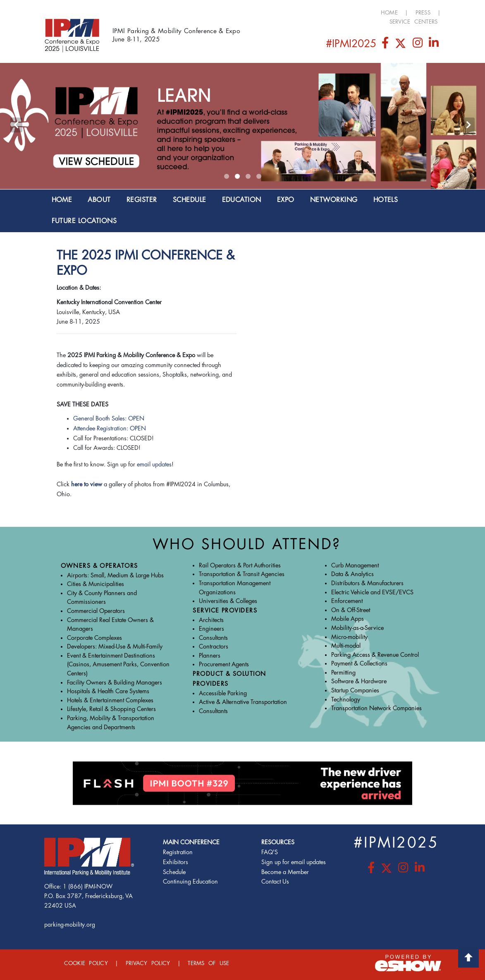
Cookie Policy (86, 963)
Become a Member (285, 872)
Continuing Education (190, 882)
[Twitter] (401, 45)
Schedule (174, 872)
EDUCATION (242, 200)
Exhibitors (176, 862)
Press (423, 13)
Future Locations (84, 221)
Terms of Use (208, 963)
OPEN (138, 429)
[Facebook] (386, 45)
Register (142, 200)
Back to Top (468, 957)
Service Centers (414, 22)
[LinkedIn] (434, 45)
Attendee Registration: (102, 429)
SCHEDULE (190, 200)
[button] (227, 176)
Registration (178, 852)
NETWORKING (334, 200)
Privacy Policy (148, 963)
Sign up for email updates (294, 862)
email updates (154, 465)
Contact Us (275, 882)
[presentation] (16, 125)
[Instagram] (418, 45)
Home (389, 13)
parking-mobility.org (70, 925)
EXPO (286, 200)
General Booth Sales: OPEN (109, 419)
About (99, 200)
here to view (87, 484)
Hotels (386, 200)
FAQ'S (270, 852)
